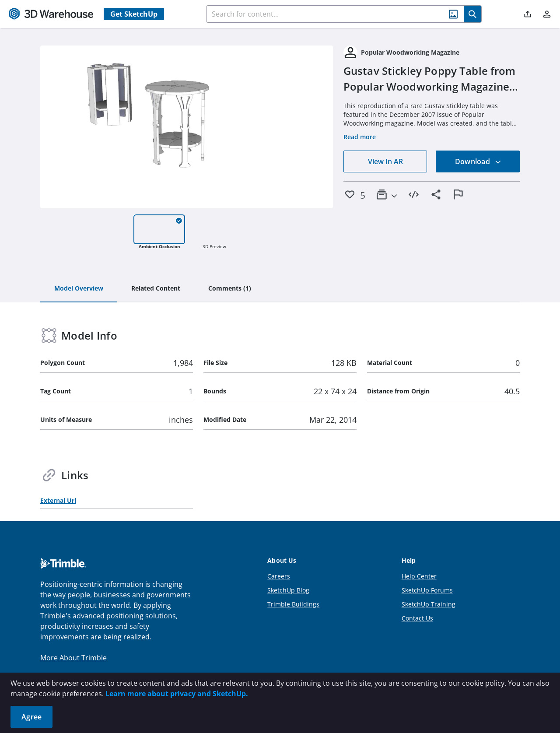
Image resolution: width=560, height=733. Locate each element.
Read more (360, 137)
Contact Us (417, 618)
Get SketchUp (134, 14)
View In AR (385, 161)
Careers (279, 576)
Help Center (419, 576)
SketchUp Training (429, 604)
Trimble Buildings (293, 604)
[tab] (79, 289)
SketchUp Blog (288, 590)
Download (478, 161)
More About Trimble (73, 658)
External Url (58, 500)
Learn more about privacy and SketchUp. (177, 694)
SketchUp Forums (427, 590)
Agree (31, 717)
